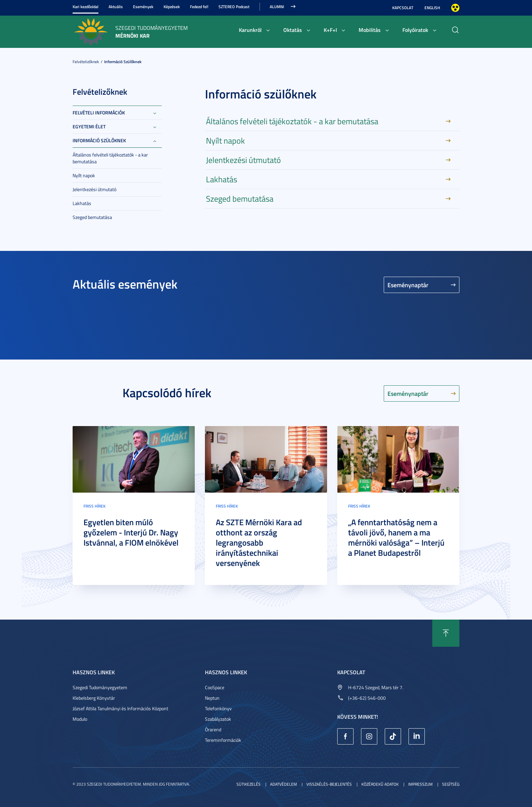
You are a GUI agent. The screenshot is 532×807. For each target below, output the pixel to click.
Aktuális (116, 7)
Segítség (451, 784)
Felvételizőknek (86, 62)
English (432, 8)
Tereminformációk (223, 740)
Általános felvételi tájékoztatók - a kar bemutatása (110, 158)
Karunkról (250, 30)
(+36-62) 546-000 (367, 698)
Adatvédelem (283, 784)
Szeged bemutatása (92, 217)
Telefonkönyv (218, 708)
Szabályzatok (218, 719)
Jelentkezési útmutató (94, 189)
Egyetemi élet (89, 126)
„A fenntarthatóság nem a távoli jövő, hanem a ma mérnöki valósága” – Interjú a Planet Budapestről (396, 537)
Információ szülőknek (123, 62)
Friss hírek (94, 506)
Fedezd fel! (199, 7)
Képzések (172, 7)
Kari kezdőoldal (85, 7)
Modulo (80, 719)
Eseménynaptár (408, 285)
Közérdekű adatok (380, 784)
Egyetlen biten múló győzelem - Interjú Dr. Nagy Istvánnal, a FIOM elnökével (131, 532)
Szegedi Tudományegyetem (100, 687)
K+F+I (330, 30)
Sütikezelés (249, 784)
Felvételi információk (99, 113)
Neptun (212, 698)
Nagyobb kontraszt (455, 8)
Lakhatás (82, 203)
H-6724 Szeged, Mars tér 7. (376, 687)
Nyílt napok (84, 175)
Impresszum (420, 784)
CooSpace (215, 687)
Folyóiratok (415, 30)
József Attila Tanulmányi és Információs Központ (120, 708)
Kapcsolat (403, 8)
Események (143, 7)
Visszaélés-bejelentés (329, 784)
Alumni (277, 7)
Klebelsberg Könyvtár (94, 698)
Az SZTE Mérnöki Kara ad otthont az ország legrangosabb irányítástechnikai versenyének (259, 543)
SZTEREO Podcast (234, 7)
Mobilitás (370, 30)
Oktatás (293, 30)
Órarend (213, 729)
